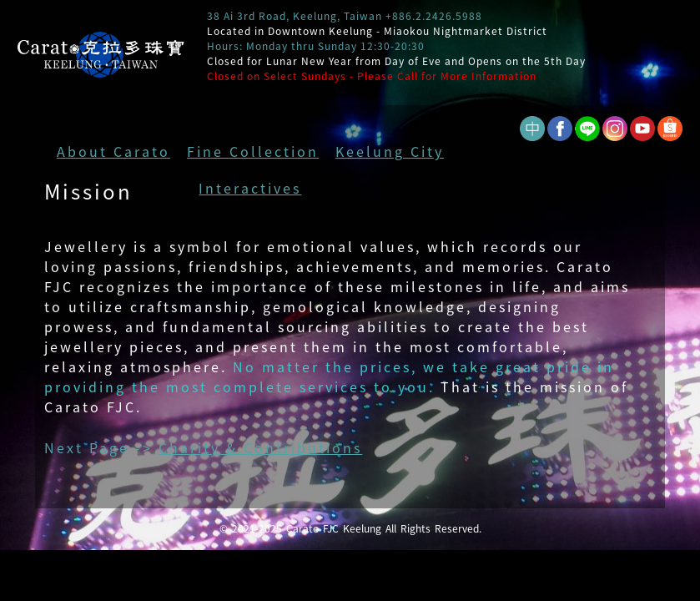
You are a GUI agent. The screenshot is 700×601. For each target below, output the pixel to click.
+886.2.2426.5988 (434, 16)
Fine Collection (253, 151)
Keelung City (390, 151)
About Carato (113, 151)
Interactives (250, 188)
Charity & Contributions (260, 447)
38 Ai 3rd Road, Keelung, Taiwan (295, 16)
